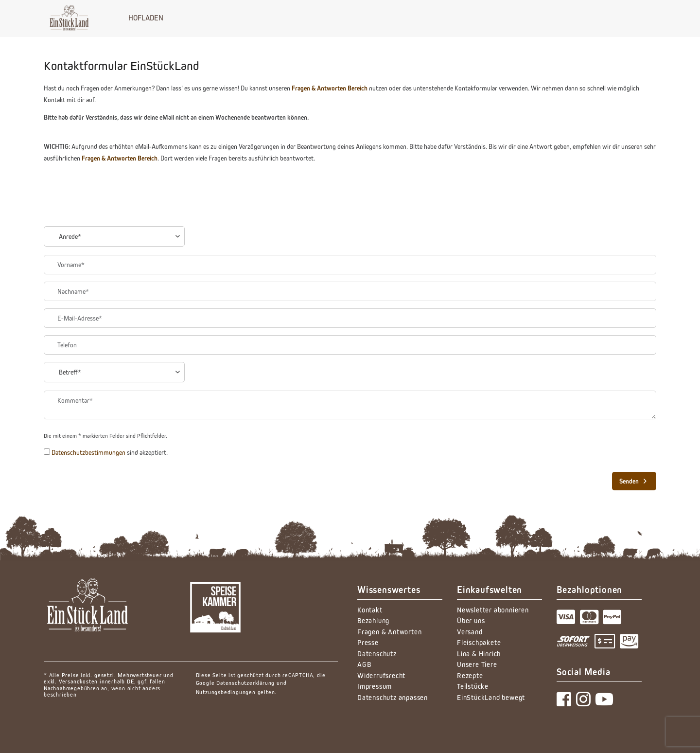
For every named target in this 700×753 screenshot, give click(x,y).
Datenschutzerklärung (245, 683)
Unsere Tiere (477, 664)
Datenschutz (377, 654)
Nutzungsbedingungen (226, 692)
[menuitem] (146, 18)
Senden (633, 479)
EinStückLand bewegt (491, 697)
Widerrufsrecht (381, 675)
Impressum (375, 686)
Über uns (471, 620)
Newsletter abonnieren (493, 610)
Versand (470, 632)
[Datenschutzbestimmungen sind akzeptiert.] (47, 452)
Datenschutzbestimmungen (88, 452)
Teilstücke (473, 686)
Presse (368, 642)
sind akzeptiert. (110, 452)
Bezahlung (373, 620)
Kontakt (370, 610)
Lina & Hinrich (479, 654)
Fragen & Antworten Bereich (330, 88)
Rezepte (470, 675)
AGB (364, 664)
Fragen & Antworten (389, 632)
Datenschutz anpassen (393, 697)
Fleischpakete (479, 642)
